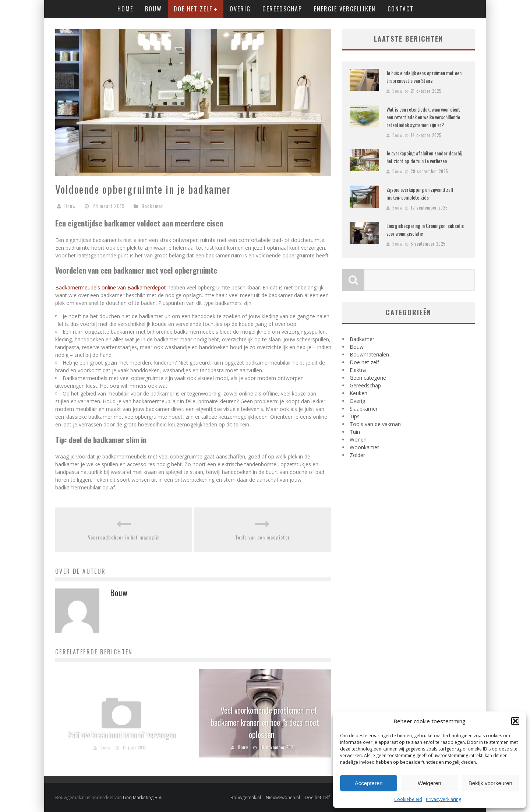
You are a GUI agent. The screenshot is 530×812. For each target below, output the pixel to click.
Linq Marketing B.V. (143, 797)
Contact (401, 9)
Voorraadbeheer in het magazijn (124, 537)
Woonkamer (364, 447)
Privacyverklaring (444, 799)
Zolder (357, 455)
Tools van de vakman (375, 424)
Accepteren (369, 783)
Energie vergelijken (345, 9)
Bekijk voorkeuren (490, 783)
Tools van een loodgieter (263, 537)
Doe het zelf (193, 9)
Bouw (153, 9)
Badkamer (153, 206)
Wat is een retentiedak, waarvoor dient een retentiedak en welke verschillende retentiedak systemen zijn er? (423, 117)
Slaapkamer (364, 409)
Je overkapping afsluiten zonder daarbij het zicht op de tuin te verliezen (424, 157)
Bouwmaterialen (369, 354)
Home (125, 9)
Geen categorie (368, 378)
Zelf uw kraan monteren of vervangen (122, 734)
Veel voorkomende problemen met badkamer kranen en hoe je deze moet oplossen (265, 722)
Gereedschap (282, 9)
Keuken (358, 393)
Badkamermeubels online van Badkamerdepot (111, 287)
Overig (240, 9)
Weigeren (430, 783)
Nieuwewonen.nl (283, 797)
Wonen (358, 440)
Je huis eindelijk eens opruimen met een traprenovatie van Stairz (424, 77)
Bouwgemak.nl (246, 797)
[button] (515, 721)
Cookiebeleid (408, 799)
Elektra (358, 370)
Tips (355, 416)
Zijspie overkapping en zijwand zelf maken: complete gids (420, 193)
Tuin (355, 432)
